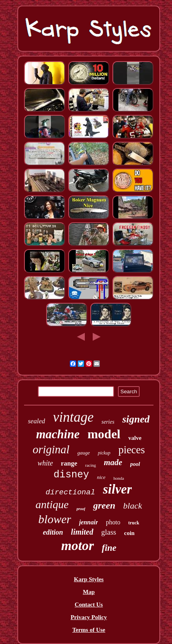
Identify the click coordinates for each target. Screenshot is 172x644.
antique (52, 504)
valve (135, 438)
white (45, 463)
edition (53, 532)
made (113, 462)
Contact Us (89, 605)
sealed (36, 421)
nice (101, 477)
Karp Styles (89, 579)
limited (82, 532)
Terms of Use (89, 630)
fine (109, 548)
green (104, 505)
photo (113, 522)
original (51, 449)
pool (135, 464)
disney (71, 475)
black (133, 506)
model (104, 434)
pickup (104, 453)
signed (136, 419)
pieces (132, 450)
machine (58, 434)
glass (109, 532)
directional (70, 492)
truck (134, 523)
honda (119, 478)
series (108, 422)
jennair (88, 522)
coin (130, 533)
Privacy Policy (89, 617)
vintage (73, 417)
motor (78, 545)
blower (55, 519)
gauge (84, 453)
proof (81, 509)
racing (91, 465)
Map (89, 592)
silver (117, 489)
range (69, 463)
